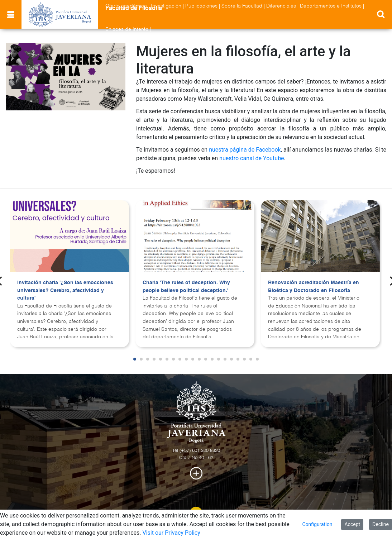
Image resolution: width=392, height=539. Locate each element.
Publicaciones (201, 6)
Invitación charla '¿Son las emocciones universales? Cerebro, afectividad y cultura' (65, 290)
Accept (352, 524)
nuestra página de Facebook (245, 150)
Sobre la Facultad (242, 6)
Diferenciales (281, 6)
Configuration (317, 524)
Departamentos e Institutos (331, 6)
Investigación (166, 6)
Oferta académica (126, 6)
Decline (381, 524)
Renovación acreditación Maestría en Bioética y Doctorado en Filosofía (314, 287)
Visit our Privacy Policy (171, 533)
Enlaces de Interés (127, 29)
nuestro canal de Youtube (252, 158)
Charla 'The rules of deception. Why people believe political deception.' (186, 287)
